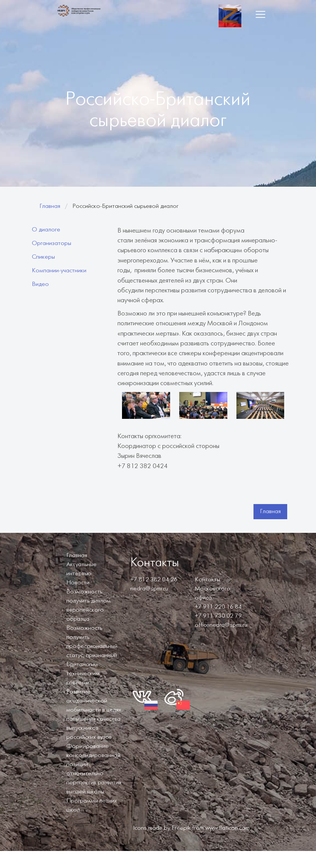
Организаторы (52, 243)
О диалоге (46, 230)
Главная (50, 206)
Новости (78, 583)
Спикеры (43, 257)
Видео (40, 284)
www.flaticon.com (228, 828)
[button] (260, 14)
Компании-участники (59, 271)
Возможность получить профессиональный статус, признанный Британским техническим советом (92, 655)
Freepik (181, 828)
